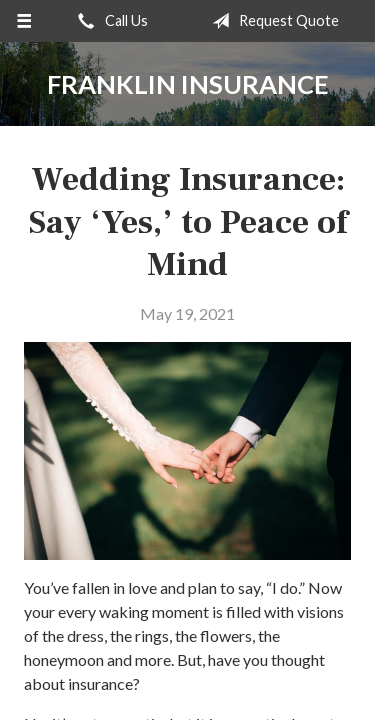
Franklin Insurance (188, 84)
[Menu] (24, 21)
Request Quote (271, 21)
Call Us (109, 21)
